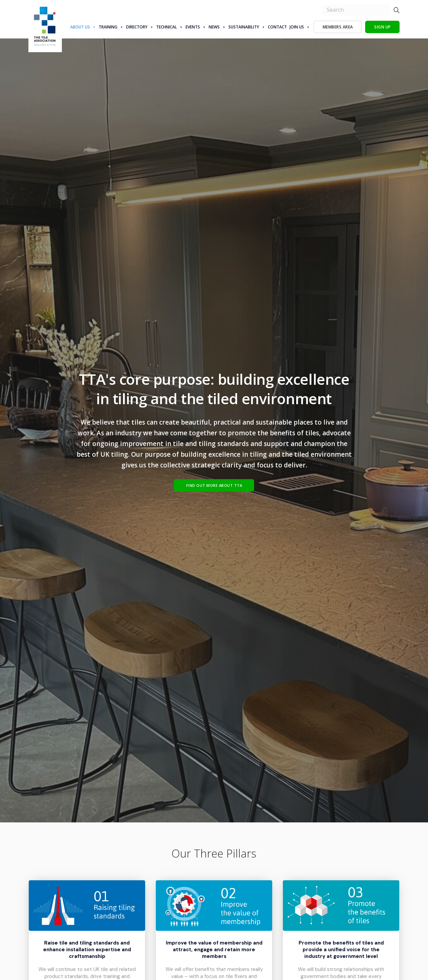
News (217, 27)
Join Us (300, 27)
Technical (170, 27)
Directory (140, 27)
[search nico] (356, 10)
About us (83, 27)
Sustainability (247, 27)
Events (196, 27)
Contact (277, 27)
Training (111, 27)
